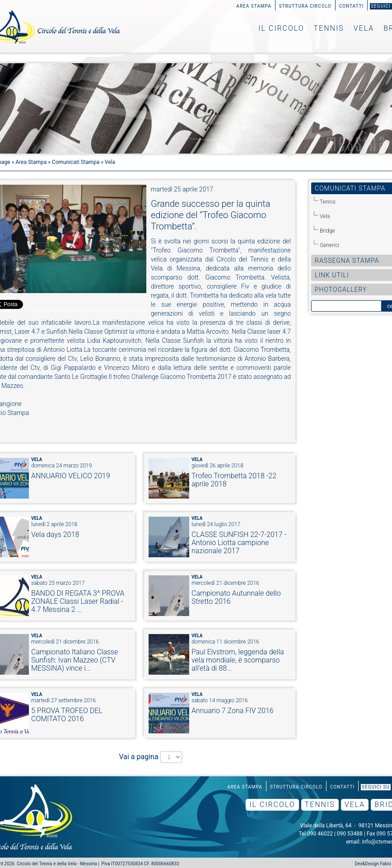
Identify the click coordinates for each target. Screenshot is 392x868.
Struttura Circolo (305, 6)
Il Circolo (281, 28)
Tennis (329, 28)
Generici (329, 245)
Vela (364, 28)
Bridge (327, 231)
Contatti (352, 6)
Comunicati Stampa (76, 162)
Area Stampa (254, 6)
